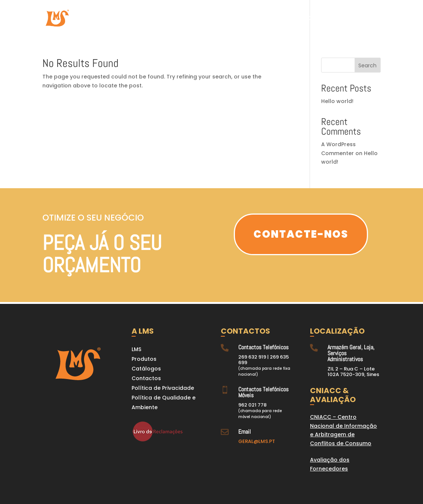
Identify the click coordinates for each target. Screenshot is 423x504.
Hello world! (337, 101)
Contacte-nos (301, 234)
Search (367, 65)
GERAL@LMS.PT (257, 441)
